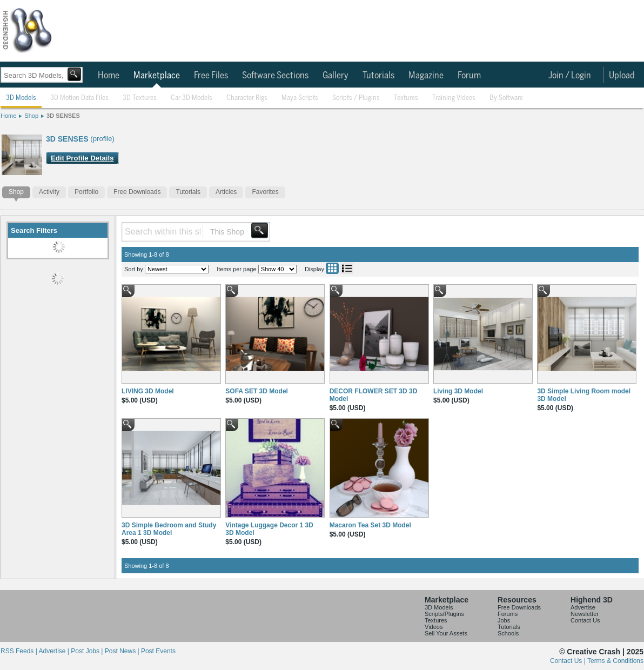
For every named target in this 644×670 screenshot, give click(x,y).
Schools (508, 633)
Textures (406, 98)
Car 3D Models (192, 98)
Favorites (265, 192)
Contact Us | (569, 661)
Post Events (158, 651)
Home (109, 76)
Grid (332, 268)
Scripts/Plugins (444, 614)
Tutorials (378, 76)
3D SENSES (63, 116)
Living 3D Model (458, 391)
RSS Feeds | (19, 651)
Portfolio (86, 192)
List (347, 268)
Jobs (504, 620)
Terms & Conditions (615, 661)
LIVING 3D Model (148, 391)
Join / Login (570, 76)
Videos (434, 627)
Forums (508, 614)
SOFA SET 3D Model (257, 391)
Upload (622, 76)
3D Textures (140, 98)
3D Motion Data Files (79, 98)
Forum (469, 76)
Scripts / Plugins (356, 98)
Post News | (123, 651)
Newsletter (585, 614)
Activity (49, 192)
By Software (506, 98)
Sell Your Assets (446, 633)
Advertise (583, 607)
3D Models (21, 98)
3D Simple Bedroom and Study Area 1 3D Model (169, 529)
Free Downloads (137, 192)
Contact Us (585, 620)
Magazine (426, 76)
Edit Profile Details (82, 158)
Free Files (211, 76)
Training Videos (454, 98)
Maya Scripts (300, 98)
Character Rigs (247, 98)
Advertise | (55, 651)
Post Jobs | (88, 651)
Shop (31, 116)
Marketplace (157, 76)
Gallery (336, 76)
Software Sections (275, 76)
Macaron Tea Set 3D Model (370, 525)
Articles (226, 192)
